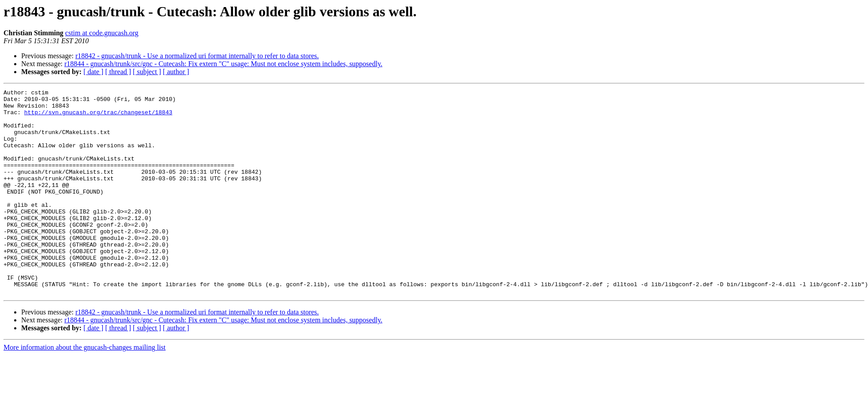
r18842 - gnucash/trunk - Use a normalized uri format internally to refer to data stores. (197, 56)
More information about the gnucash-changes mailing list (85, 388)
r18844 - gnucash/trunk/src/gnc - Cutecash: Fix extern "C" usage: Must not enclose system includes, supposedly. (223, 64)
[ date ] (93, 72)
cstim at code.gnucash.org (102, 33)
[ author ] (176, 72)
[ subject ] (147, 72)
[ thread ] (118, 72)
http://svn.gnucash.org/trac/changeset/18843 (98, 117)
